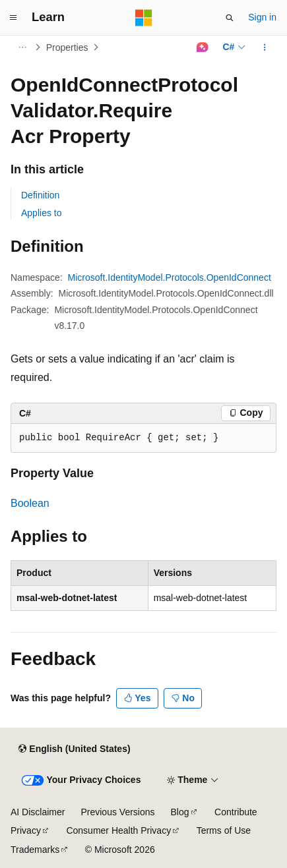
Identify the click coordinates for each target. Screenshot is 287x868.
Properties (67, 47)
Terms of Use (224, 830)
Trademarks (35, 850)
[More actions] (265, 47)
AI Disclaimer (38, 812)
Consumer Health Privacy (118, 830)
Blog (180, 812)
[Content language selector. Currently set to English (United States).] (74, 749)
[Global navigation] (13, 18)
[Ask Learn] (202, 47)
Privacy (26, 830)
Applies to (41, 213)
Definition (40, 195)
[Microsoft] (144, 18)
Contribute (236, 812)
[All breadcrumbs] (22, 47)
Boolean (30, 503)
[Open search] (230, 18)
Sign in (262, 17)
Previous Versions (117, 812)
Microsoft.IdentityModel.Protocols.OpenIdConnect (170, 277)
